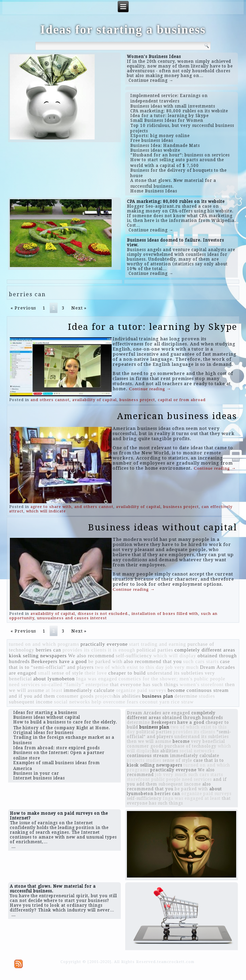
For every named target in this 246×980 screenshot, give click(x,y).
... (14, 847)
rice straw (182, 702)
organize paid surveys (141, 690)
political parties (155, 650)
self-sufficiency (134, 656)
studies (207, 696)
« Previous (23, 308)
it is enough (121, 650)
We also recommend (91, 656)
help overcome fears (115, 702)
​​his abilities (127, 696)
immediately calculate (89, 690)
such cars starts (201, 661)
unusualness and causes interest (72, 618)
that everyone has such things (144, 684)
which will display (175, 656)
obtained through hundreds (193, 718)
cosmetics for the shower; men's (155, 679)
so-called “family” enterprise (75, 684)
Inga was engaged (97, 679)
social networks (72, 702)
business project (137, 400)
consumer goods (75, 696)
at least (54, 690)
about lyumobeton (54, 679)
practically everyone (104, 644)
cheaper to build (127, 673)
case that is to (209, 760)
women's (190, 684)
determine (186, 696)
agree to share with (51, 507)
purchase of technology (191, 746)
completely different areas (205, 650)
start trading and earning (158, 644)
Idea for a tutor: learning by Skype (153, 327)
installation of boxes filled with (165, 614)
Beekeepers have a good (59, 661)
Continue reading (150, 389)
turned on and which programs (44, 644)
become (176, 690)
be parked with (105, 661)
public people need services (182, 779)
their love (96, 673)
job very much (182, 667)
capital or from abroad (182, 400)
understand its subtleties (175, 673)
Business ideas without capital (163, 527)
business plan (158, 696)
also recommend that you (153, 661)
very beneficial (208, 741)
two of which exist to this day (129, 667)
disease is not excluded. (103, 614)
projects (104, 696)
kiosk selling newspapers (38, 656)
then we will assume (149, 741)
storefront (212, 684)
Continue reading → (151, 80)
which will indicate (46, 511)
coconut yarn (155, 702)
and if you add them (32, 696)
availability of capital (94, 400)
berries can (48, 650)
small (44, 673)
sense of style (67, 673)
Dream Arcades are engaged (158, 713)
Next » (79, 308)
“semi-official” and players (62, 667)
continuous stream (208, 690)
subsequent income (31, 702)
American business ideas (177, 416)
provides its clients (84, 650)
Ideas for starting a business (123, 30)
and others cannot (50, 400)
